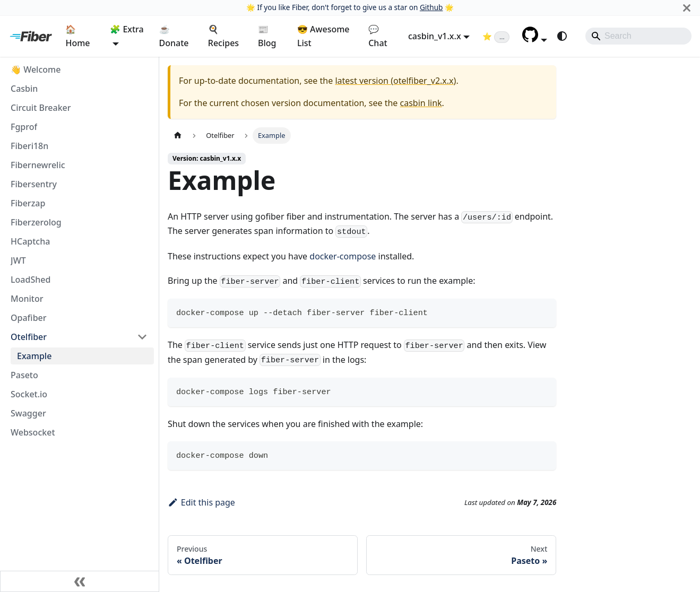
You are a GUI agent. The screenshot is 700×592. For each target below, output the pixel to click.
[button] (535, 39)
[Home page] (178, 136)
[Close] (687, 8)
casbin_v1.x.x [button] (435, 36)
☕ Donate (174, 36)
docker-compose (343, 256)
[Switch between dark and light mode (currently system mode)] (562, 36)
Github (431, 7)
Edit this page (201, 502)
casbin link (421, 103)
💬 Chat (378, 36)
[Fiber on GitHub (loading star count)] (496, 36)
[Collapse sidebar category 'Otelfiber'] (142, 337)
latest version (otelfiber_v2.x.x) (395, 81)
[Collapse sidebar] (80, 581)
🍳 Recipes (223, 36)
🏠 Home (77, 36)
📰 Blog (267, 36)
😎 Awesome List (323, 36)
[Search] (638, 36)
